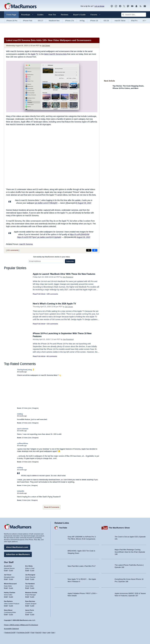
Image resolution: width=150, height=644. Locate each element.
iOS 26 (106, 21)
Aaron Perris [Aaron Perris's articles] (30, 610)
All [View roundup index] (144, 21)
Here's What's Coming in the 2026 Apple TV (56, 304)
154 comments (52, 324)
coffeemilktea (23, 443)
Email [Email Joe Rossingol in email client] (27, 579)
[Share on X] (89, 250)
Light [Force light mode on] (49, 633)
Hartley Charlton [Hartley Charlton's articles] (10, 592)
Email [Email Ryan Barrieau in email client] (27, 605)
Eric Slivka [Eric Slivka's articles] (29, 566)
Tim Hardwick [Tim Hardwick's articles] (30, 583)
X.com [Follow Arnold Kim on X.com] (11, 570)
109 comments (52, 294)
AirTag (82, 21)
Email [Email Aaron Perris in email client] (27, 614)
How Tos (52, 15)
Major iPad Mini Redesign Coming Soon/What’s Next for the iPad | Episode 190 (130, 552)
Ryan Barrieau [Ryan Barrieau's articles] (30, 601)
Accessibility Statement (11, 629)
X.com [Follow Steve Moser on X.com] (11, 614)
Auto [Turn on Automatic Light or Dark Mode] (44, 633)
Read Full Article (39, 294)
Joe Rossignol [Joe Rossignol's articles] (30, 574)
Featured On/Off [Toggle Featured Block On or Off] (10, 633)
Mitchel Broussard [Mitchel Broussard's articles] (10, 583)
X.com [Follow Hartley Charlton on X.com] (11, 596)
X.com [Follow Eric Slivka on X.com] (32, 570)
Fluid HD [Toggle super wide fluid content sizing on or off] (38, 633)
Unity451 (21, 491)
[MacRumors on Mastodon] (128, 6)
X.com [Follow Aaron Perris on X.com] (32, 614)
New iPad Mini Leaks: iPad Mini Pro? (82, 566)
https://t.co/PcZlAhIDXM (80, 234)
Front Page (11, 15)
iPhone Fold (28, 21)
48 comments (52, 356)
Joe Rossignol (68, 277)
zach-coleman (23, 429)
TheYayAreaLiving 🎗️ (26, 370)
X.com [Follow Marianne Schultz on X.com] (32, 596)
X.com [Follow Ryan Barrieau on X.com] (32, 605)
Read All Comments (52, 507)
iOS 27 (40, 21)
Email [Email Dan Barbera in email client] (6, 605)
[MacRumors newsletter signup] (145, 6)
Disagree (35, 408)
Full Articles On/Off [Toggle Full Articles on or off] (23, 633)
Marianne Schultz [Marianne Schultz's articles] (31, 592)
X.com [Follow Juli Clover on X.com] (11, 579)
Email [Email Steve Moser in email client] (6, 614)
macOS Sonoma (26, 244)
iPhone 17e (70, 21)
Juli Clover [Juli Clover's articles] (8, 574)
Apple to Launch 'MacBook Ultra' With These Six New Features (66, 274)
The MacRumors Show (119, 527)
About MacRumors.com (17, 547)
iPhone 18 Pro (12, 21)
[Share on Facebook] (95, 250)
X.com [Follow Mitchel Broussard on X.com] (11, 588)
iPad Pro (134, 21)
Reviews (65, 15)
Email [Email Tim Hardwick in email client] (27, 588)
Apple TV (34, 54)
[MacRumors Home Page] (20, 6)
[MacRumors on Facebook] (120, 6)
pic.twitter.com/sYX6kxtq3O (46, 203)
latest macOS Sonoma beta (55, 54)
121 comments (13, 250)
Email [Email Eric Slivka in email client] (27, 570)
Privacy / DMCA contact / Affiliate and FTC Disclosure (21, 625)
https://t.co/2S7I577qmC (27, 237)
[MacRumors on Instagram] (116, 6)
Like (30, 408)
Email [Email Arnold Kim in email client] (6, 570)
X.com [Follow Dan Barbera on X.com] (11, 605)
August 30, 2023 (85, 203)
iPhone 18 (94, 21)
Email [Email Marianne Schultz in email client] (27, 596)
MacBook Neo (54, 21)
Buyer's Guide (79, 15)
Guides (40, 15)
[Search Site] (134, 15)
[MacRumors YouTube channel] (132, 6)
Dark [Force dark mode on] (53, 633)
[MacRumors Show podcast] (112, 6)
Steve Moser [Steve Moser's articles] (8, 610)
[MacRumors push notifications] (136, 6)
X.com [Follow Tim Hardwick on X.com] (32, 588)
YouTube (63, 527)
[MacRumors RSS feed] (141, 6)
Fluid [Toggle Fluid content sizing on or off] (33, 633)
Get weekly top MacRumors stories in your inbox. (52, 257)
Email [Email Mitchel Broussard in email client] (6, 588)
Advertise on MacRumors (18, 554)
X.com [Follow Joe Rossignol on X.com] (32, 579)
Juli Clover (46, 46)
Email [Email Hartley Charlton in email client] (6, 596)
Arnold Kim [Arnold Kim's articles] (8, 566)
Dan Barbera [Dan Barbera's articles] (8, 601)
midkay (20, 414)
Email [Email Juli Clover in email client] (6, 579)
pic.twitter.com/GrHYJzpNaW (49, 237)
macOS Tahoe (120, 21)
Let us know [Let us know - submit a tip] (99, 6)
